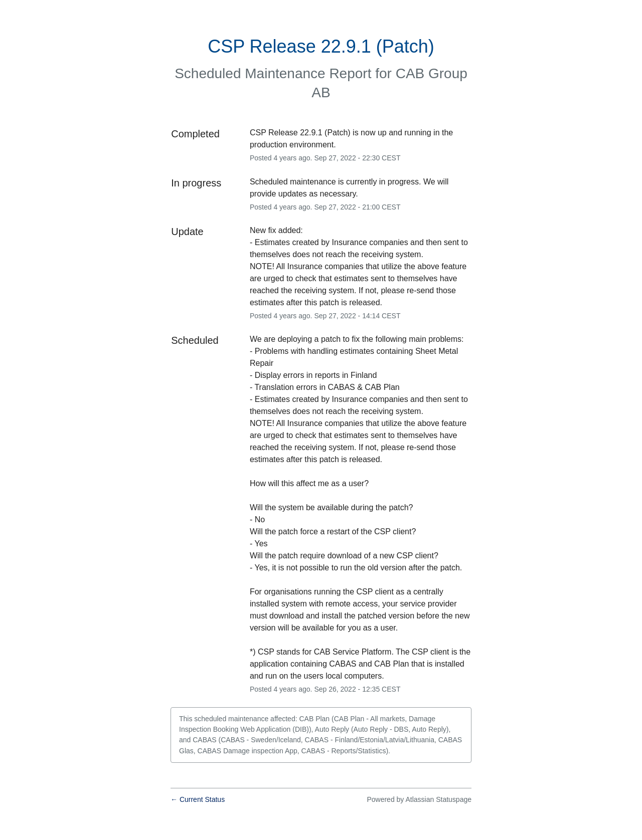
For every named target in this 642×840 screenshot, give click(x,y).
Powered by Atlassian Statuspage (419, 799)
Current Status (198, 799)
